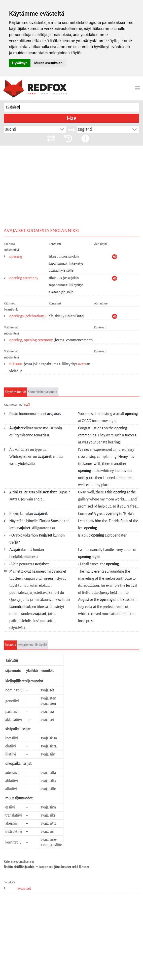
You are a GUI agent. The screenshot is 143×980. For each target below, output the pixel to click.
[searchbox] (71, 108)
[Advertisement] (71, 183)
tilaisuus (16, 364)
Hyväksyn (20, 63)
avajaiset (24, 888)
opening (16, 257)
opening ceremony (24, 278)
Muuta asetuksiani (49, 63)
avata (82, 364)
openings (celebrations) (28, 316)
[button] (62, 129)
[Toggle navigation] (137, 88)
